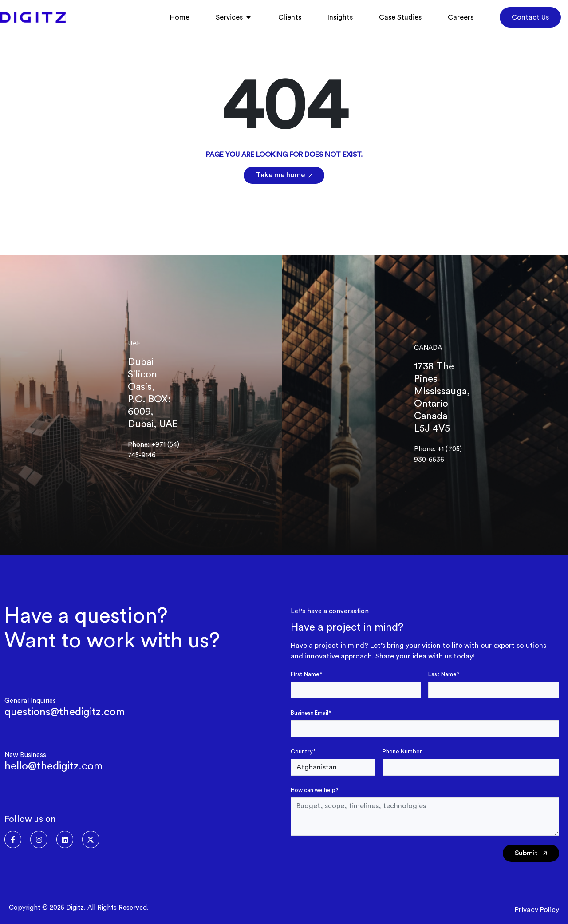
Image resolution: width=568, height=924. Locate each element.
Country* (303, 751)
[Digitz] (33, 17)
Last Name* (444, 674)
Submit (531, 853)
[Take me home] (309, 176)
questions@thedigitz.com (65, 712)
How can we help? (315, 790)
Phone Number (402, 751)
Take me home (280, 175)
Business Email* (311, 713)
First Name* (306, 674)
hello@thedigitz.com (53, 766)
